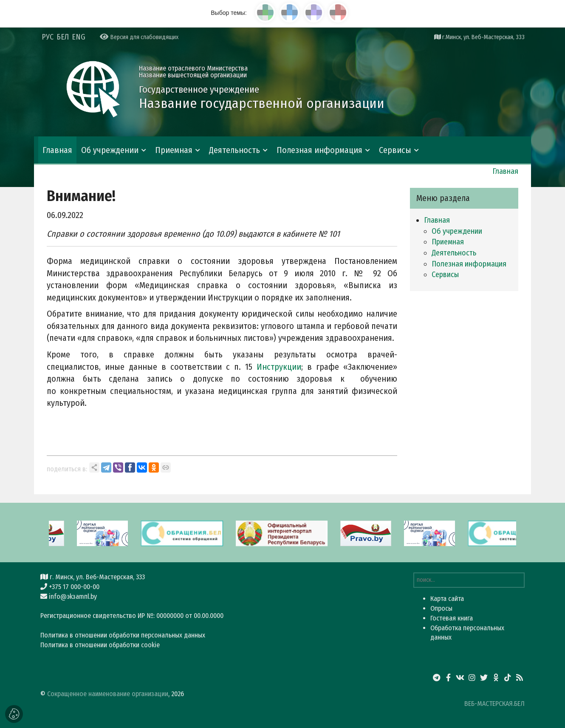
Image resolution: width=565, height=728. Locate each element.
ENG (79, 37)
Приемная (174, 150)
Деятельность (234, 150)
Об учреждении (110, 150)
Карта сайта (447, 599)
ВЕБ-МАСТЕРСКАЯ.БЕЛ (494, 704)
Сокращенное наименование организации (108, 694)
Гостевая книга (452, 618)
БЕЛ (63, 37)
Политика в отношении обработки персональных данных (123, 635)
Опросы (441, 608)
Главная (57, 150)
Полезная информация (319, 150)
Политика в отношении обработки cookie (100, 645)
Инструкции (279, 367)
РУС (48, 37)
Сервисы (395, 150)
